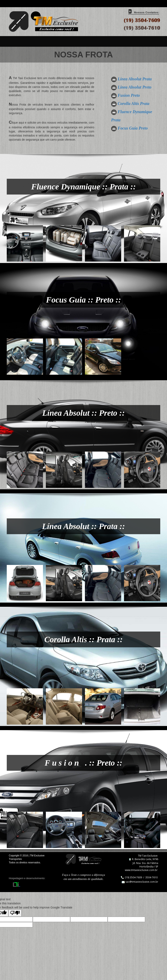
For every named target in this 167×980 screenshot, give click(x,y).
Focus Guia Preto (133, 128)
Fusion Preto (129, 95)
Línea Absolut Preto (135, 87)
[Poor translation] (15, 913)
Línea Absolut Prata (135, 79)
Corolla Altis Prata (134, 104)
